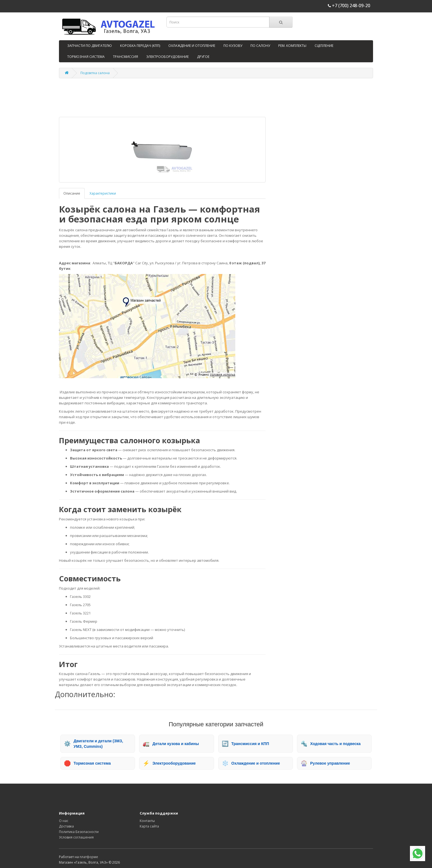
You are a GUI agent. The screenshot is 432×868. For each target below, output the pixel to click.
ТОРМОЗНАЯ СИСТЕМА (86, 57)
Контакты (147, 821)
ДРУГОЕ (203, 57)
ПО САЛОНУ (260, 46)
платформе (89, 857)
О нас (64, 821)
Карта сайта (149, 826)
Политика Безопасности (79, 832)
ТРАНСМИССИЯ (125, 57)
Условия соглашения (76, 837)
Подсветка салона (95, 73)
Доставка (66, 826)
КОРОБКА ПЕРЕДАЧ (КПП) (140, 46)
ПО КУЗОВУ (233, 46)
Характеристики (103, 193)
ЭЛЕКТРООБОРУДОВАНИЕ (168, 57)
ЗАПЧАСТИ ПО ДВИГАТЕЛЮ (90, 46)
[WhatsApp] (418, 854)
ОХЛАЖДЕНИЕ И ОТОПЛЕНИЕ (192, 46)
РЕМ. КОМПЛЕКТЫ (292, 46)
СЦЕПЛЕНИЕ (324, 46)
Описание (72, 193)
